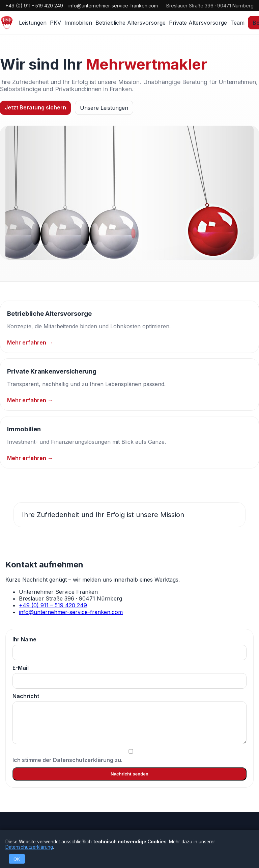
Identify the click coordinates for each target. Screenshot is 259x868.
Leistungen (33, 23)
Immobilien (78, 23)
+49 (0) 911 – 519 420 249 (34, 6)
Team (237, 23)
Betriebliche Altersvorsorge (131, 23)
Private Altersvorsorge (198, 23)
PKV (55, 23)
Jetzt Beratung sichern (35, 107)
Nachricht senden (129, 774)
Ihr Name (129, 648)
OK (17, 859)
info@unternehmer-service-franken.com (113, 6)
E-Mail (129, 676)
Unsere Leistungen (104, 108)
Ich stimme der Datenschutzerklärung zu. (129, 756)
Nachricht (129, 718)
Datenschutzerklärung (29, 847)
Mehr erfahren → (30, 342)
